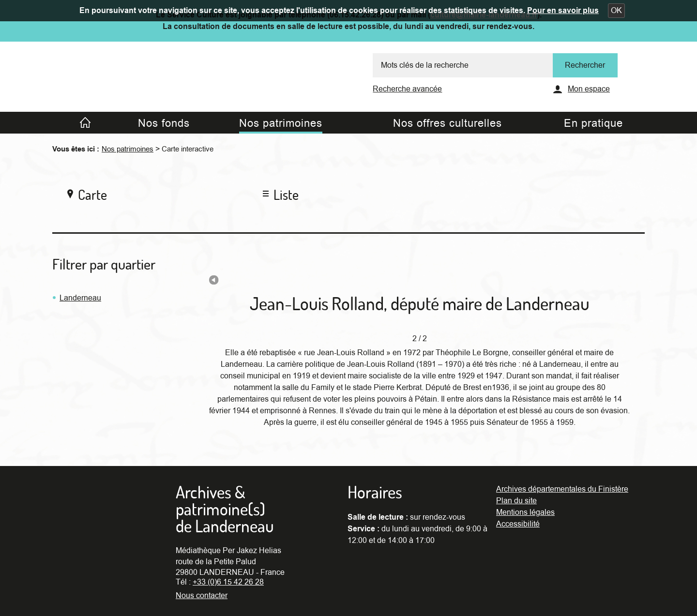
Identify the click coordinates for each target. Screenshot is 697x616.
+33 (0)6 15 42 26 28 (228, 582)
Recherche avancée (407, 89)
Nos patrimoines (128, 149)
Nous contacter (202, 596)
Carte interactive (188, 149)
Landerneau (80, 298)
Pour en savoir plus (563, 11)
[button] (616, 11)
